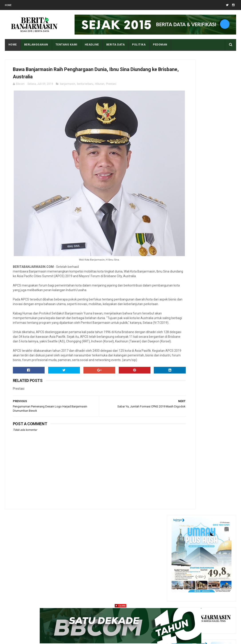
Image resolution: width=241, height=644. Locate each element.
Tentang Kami (66, 45)
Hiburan (100, 87)
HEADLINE (92, 45)
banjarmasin (68, 87)
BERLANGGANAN (36, 45)
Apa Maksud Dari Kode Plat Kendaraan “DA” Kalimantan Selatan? (211, 467)
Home (8, 5)
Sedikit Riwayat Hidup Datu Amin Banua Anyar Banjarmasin (212, 530)
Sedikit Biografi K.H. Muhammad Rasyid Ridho (209, 551)
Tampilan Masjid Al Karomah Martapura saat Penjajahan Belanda (213, 446)
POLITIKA (139, 45)
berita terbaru (85, 87)
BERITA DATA (116, 45)
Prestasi (111, 87)
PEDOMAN (160, 45)
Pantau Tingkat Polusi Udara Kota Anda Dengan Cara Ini (213, 487)
